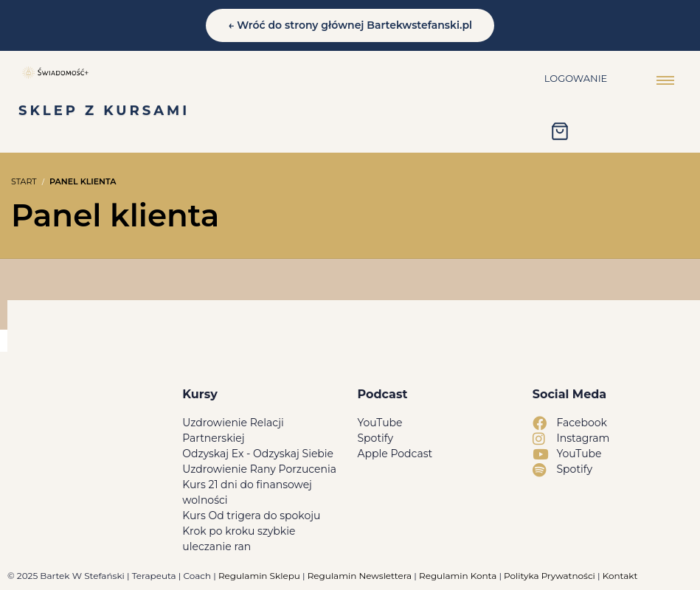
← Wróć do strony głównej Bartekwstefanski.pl (350, 25)
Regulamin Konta (458, 576)
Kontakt (620, 576)
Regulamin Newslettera (360, 576)
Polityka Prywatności (550, 576)
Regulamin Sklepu (259, 576)
